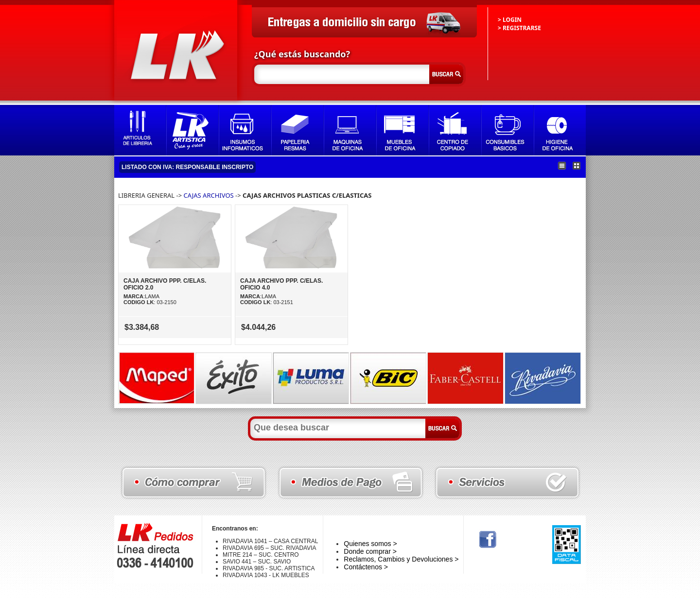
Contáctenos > (366, 567)
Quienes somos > (370, 544)
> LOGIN (510, 20)
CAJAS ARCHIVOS (209, 195)
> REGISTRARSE (519, 28)
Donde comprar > (370, 551)
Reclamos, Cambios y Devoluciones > (401, 559)
